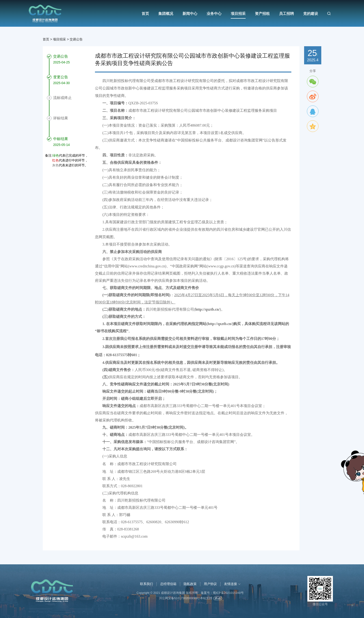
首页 (145, 14)
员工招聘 (286, 14)
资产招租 (262, 14)
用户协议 (210, 584)
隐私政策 (190, 584)
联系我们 (146, 584)
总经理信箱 (168, 584)
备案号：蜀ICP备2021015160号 (222, 593)
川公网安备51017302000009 (178, 598)
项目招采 (238, 14)
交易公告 (76, 39)
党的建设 (311, 14)
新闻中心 (190, 14)
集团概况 (166, 14)
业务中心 (214, 14)
